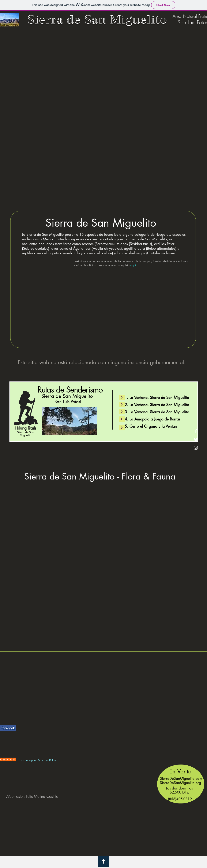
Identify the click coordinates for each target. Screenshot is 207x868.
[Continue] (122, 412)
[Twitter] (196, 439)
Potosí (53, 760)
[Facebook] (196, 431)
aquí (133, 265)
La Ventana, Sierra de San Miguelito (159, 397)
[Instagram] (196, 448)
